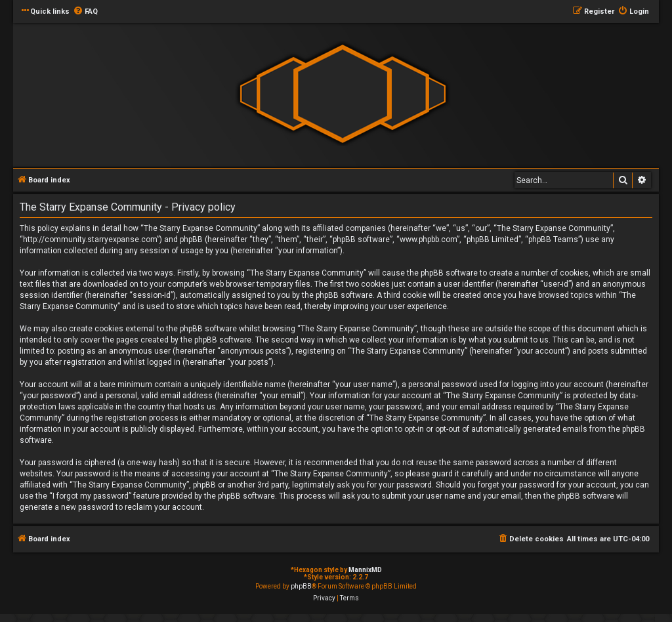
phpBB (301, 586)
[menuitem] (85, 12)
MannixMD (365, 570)
